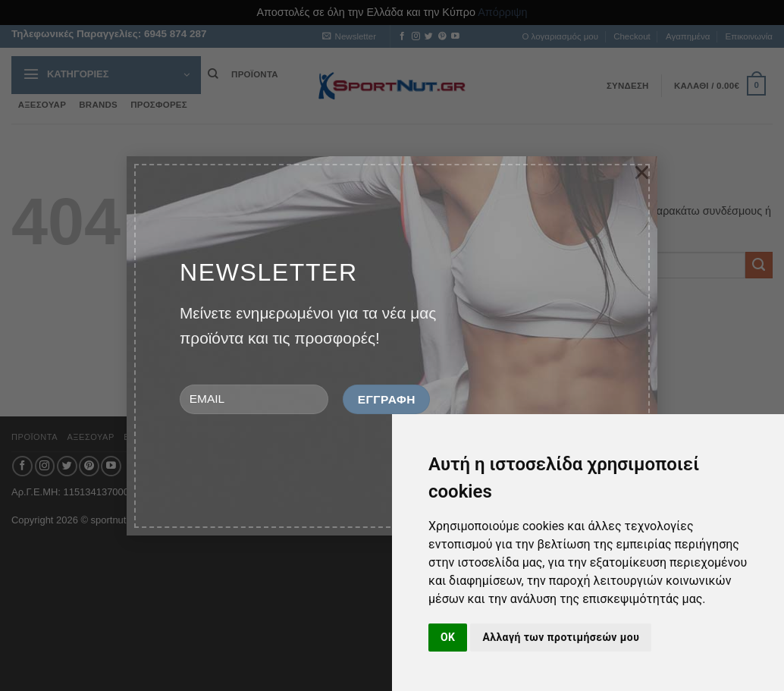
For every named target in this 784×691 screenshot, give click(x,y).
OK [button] (448, 637)
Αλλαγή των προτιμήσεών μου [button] (561, 637)
